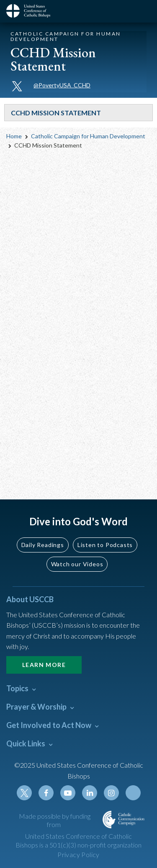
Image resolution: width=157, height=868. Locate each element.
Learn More (44, 665)
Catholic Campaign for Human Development (88, 136)
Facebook (46, 793)
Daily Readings (43, 545)
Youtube (68, 793)
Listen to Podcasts (105, 545)
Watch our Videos (77, 564)
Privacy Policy (78, 854)
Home (14, 136)
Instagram (111, 793)
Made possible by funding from (55, 820)
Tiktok (133, 793)
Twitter (24, 793)
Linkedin (90, 793)
